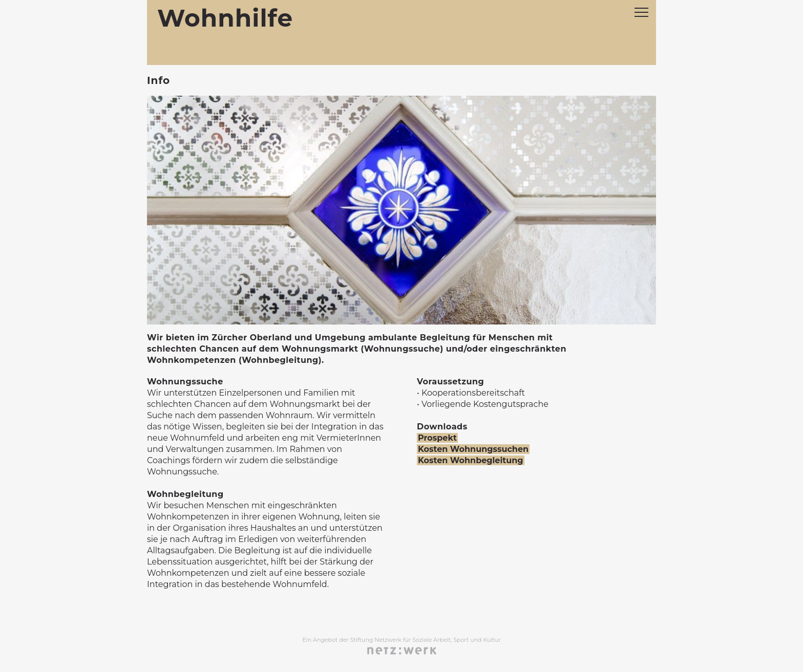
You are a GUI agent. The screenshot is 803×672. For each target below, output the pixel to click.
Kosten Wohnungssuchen (473, 449)
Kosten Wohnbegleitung (471, 460)
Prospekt (437, 438)
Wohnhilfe (225, 18)
